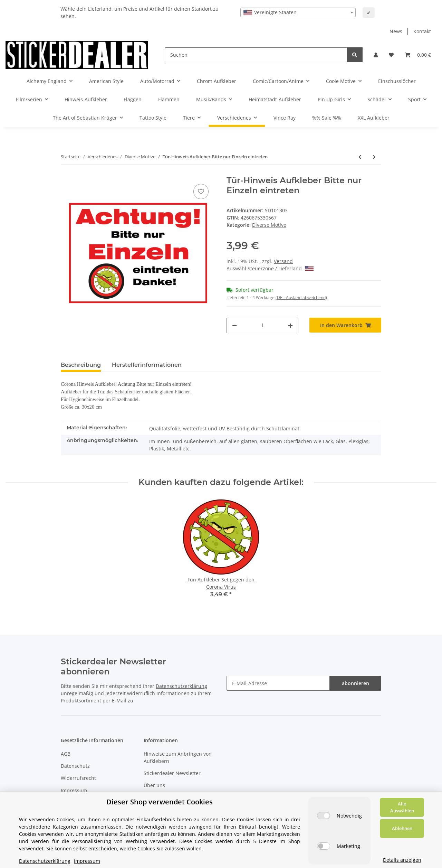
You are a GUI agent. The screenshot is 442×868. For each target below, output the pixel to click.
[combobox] (298, 12)
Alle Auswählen (402, 807)
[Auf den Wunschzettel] (201, 192)
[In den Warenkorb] (345, 325)
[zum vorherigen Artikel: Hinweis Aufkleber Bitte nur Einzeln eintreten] (360, 157)
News (396, 31)
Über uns (154, 785)
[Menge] (262, 325)
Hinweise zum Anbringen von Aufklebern (178, 757)
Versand (283, 261)
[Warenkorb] (418, 55)
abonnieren (355, 683)
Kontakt (422, 31)
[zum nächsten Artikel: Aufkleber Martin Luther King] (374, 157)
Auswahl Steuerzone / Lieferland (270, 268)
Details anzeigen (402, 860)
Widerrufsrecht (78, 778)
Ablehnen (402, 828)
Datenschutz (75, 766)
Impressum (74, 790)
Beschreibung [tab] (81, 365)
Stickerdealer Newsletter (172, 773)
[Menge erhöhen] (290, 325)
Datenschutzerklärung (181, 686)
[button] (376, 55)
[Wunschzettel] (391, 55)
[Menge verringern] (234, 325)
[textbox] (298, 12)
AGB (66, 754)
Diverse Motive (269, 225)
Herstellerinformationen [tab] (147, 365)
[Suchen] (256, 55)
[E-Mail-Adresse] (278, 683)
